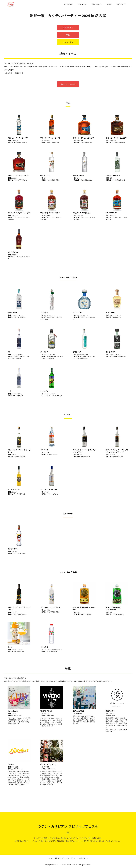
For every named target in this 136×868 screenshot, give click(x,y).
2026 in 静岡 (68, 4)
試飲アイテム (68, 28)
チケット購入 (68, 42)
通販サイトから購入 (68, 84)
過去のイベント (97, 4)
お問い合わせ (121, 4)
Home (50, 858)
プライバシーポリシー (69, 858)
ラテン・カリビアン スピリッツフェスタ (68, 826)
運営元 (109, 4)
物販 (68, 35)
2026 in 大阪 (82, 4)
